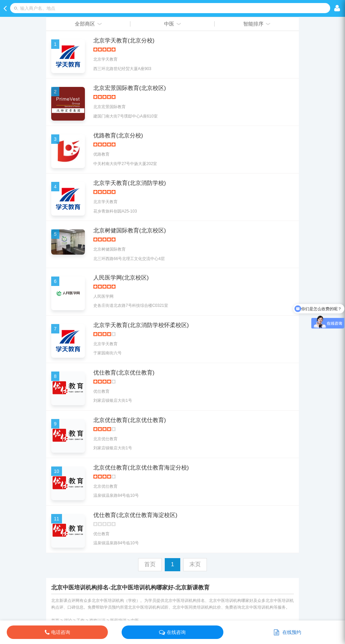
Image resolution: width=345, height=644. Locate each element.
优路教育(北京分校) (118, 136)
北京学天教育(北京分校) (124, 41)
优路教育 (101, 154)
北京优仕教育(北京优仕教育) (130, 420)
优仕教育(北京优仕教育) (124, 373)
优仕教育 (101, 391)
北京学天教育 (105, 59)
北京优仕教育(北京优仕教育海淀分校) (141, 468)
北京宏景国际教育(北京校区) (130, 88)
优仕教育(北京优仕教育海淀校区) (135, 515)
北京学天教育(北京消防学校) (130, 183)
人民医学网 (103, 296)
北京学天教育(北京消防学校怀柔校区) (141, 325)
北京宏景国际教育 (109, 107)
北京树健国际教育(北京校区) (130, 231)
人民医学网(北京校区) (121, 278)
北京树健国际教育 (109, 249)
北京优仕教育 (105, 439)
